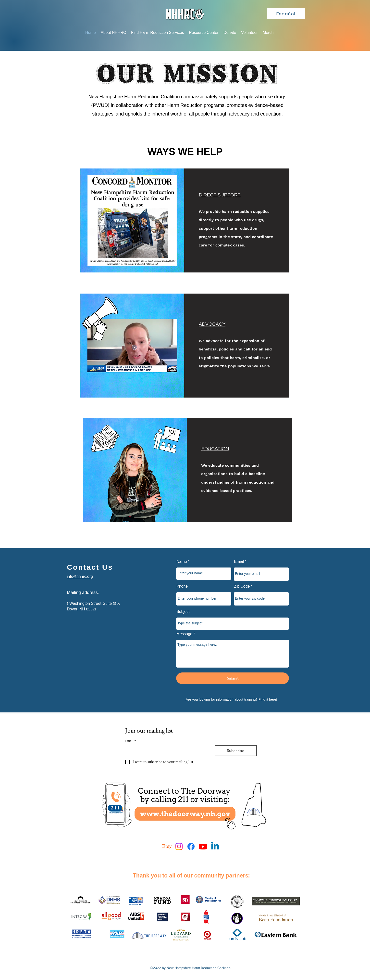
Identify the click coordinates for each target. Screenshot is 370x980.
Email (239, 562)
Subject (183, 612)
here (273, 700)
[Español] (286, 14)
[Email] (167, 750)
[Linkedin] (215, 846)
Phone (182, 587)
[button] (113, 33)
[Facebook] (191, 846)
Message (184, 634)
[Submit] (233, 678)
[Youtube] (203, 846)
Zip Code (242, 587)
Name (182, 562)
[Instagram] (179, 846)
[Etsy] (167, 846)
